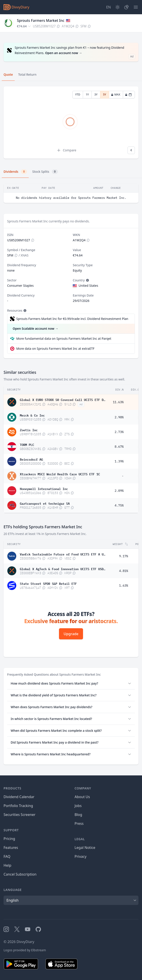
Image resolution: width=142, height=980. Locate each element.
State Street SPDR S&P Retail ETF (48, 583)
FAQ (7, 856)
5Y (105, 95)
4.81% (124, 571)
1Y (87, 95)
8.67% (119, 447)
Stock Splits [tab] (45, 172)
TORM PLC (27, 444)
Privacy (80, 856)
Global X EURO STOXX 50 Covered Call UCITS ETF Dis (63, 399)
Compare (66, 150)
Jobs (78, 806)
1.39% (119, 461)
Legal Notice (85, 848)
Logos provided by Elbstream (25, 950)
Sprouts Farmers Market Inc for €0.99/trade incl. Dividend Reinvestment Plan (72, 319)
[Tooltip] (87, 280)
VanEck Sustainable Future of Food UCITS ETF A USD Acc (63, 554)
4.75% (119, 505)
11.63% (118, 402)
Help (7, 865)
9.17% (124, 556)
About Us (82, 797)
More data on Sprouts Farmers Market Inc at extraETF (55, 349)
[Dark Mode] (118, 7)
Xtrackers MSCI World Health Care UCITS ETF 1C (60, 474)
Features (11, 848)
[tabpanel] (71, 123)
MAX (116, 95)
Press (79, 823)
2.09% (119, 491)
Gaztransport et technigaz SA (45, 503)
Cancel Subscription (20, 874)
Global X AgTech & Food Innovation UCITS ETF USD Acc (63, 569)
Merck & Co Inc (32, 415)
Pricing (9, 839)
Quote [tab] (8, 74)
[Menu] (136, 7)
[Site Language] (109, 7)
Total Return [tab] (27, 74)
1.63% (124, 586)
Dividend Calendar (19, 797)
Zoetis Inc (29, 430)
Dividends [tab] (15, 172)
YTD (78, 95)
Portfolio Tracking (18, 806)
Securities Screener (19, 815)
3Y (96, 95)
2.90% (119, 417)
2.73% (119, 432)
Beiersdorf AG (31, 459)
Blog (78, 815)
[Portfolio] (126, 7)
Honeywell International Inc (44, 488)
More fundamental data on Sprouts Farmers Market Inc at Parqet (64, 339)
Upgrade (71, 634)
